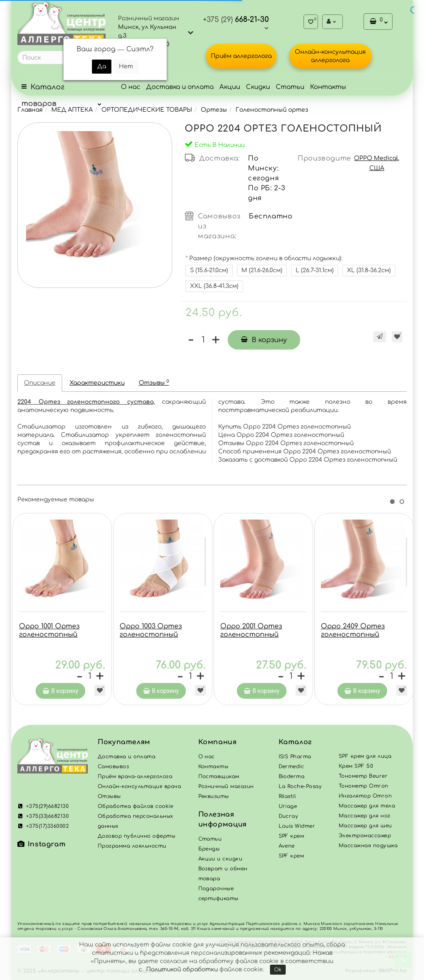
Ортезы (214, 110)
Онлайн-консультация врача (139, 788)
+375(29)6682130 (43, 808)
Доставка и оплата (180, 87)
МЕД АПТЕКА (72, 110)
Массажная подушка (368, 848)
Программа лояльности (132, 848)
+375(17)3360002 (43, 828)
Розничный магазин (226, 788)
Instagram (41, 846)
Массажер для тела (367, 808)
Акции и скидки (220, 861)
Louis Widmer (297, 828)
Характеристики (97, 383)
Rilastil (287, 798)
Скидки (258, 87)
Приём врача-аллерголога (135, 779)
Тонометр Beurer (363, 778)
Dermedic (291, 769)
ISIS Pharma (295, 759)
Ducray (289, 818)
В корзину (264, 340)
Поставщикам (219, 779)
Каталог (295, 744)
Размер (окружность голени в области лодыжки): (266, 258)
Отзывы (154, 382)
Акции (230, 87)
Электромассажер (365, 838)
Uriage (288, 808)
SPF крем (291, 858)
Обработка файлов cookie (135, 808)
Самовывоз (113, 769)
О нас (131, 87)
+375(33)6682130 (43, 818)
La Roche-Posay (300, 788)
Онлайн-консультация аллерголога (330, 56)
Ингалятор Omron (365, 798)
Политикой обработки (182, 969)
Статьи (290, 87)
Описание (40, 383)
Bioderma (292, 779)
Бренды (209, 851)
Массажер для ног (365, 818)
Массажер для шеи (365, 828)
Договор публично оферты (136, 838)
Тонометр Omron (364, 788)
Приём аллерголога (241, 56)
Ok (278, 970)
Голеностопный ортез (272, 110)
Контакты (328, 87)
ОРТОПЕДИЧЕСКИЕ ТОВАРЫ (147, 110)
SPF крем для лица (365, 758)
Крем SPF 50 (356, 768)
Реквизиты (214, 798)
